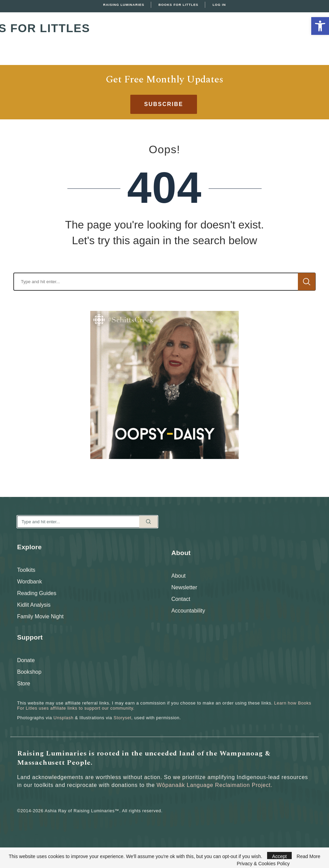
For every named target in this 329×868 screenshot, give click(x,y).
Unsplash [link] (63, 718)
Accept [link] (280, 856)
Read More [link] (308, 856)
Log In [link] (219, 5)
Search (307, 282)
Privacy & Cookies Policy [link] (263, 864)
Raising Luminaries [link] (124, 5)
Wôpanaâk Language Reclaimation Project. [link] (215, 785)
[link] (320, 26)
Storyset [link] (122, 718)
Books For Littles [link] (178, 5)
